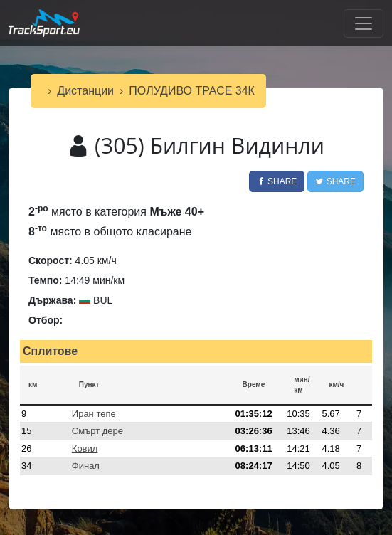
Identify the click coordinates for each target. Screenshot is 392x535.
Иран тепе (94, 414)
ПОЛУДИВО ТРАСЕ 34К (192, 91)
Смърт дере (97, 431)
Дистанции (85, 91)
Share (277, 181)
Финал (86, 466)
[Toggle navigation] (364, 23)
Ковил (85, 449)
